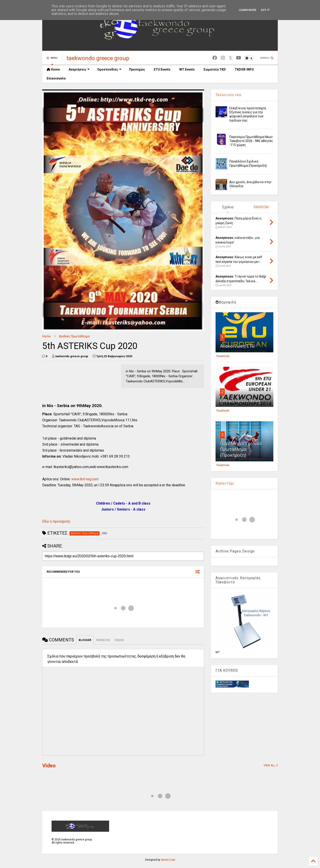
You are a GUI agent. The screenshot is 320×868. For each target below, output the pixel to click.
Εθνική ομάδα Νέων (240, 401)
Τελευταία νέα (228, 95)
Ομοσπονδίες (109, 69)
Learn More (248, 10)
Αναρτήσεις (79, 69)
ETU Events (162, 69)
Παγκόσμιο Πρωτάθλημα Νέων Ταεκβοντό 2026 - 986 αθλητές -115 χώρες (251, 141)
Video (49, 766)
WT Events (187, 69)
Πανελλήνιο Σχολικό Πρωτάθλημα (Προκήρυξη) (241, 449)
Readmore (223, 356)
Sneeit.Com (168, 860)
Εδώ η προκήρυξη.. (57, 521)
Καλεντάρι (225, 483)
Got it (265, 10)
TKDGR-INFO (244, 69)
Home (53, 69)
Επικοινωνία (56, 78)
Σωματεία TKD (215, 69)
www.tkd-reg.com (85, 479)
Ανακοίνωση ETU (237, 346)
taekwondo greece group (98, 58)
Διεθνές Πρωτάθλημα (74, 336)
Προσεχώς (137, 69)
